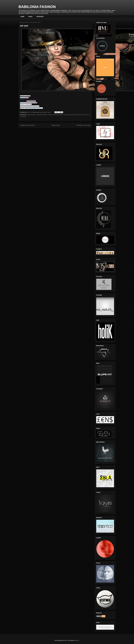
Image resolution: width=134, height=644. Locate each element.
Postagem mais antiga (83, 125)
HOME (22, 17)
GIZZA (61, 115)
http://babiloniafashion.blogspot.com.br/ (32, 106)
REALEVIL (78, 115)
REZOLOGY (85, 115)
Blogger (77, 640)
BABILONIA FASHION (37, 7)
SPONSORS (40, 17)
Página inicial (56, 125)
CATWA (50, 115)
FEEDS (30, 17)
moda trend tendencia (69, 115)
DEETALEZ (56, 115)
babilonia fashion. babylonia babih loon (37, 115)
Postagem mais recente (27, 125)
